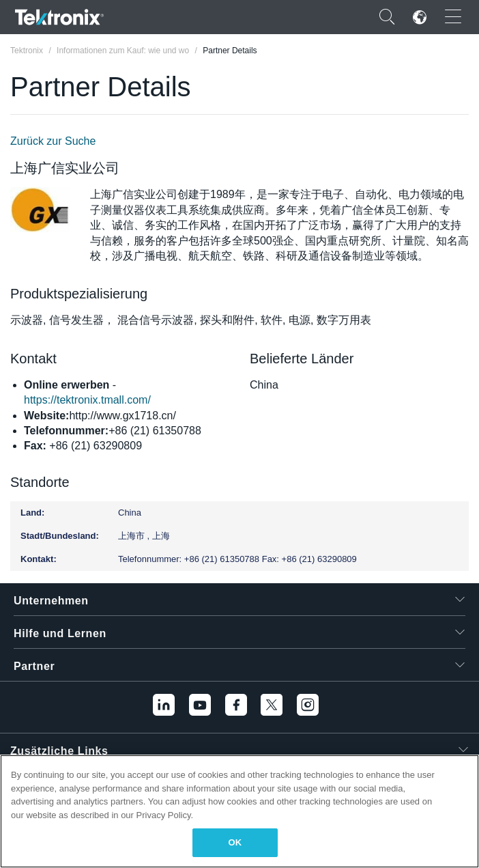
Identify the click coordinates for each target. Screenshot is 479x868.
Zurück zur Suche (53, 141)
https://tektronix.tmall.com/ (87, 400)
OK (235, 842)
